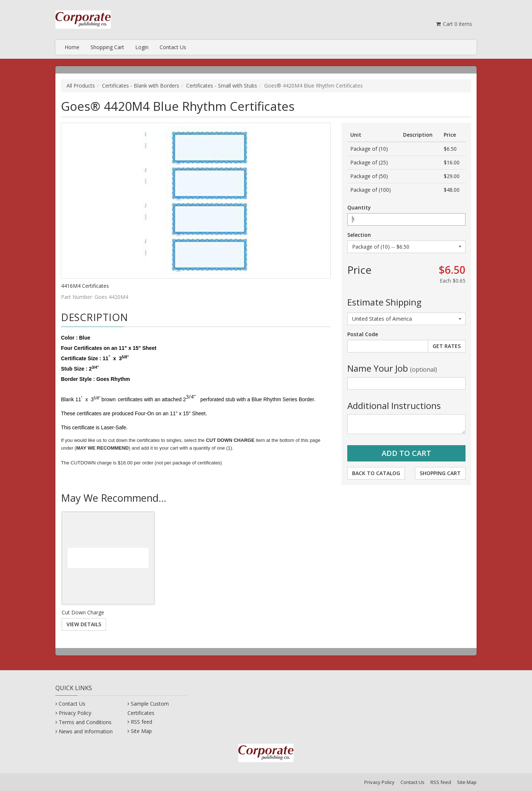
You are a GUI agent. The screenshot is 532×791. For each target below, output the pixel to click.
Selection (359, 235)
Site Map (141, 731)
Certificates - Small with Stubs (222, 86)
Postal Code (363, 334)
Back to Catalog (376, 473)
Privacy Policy (75, 713)
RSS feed (141, 722)
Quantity (359, 207)
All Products (81, 86)
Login (142, 47)
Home (72, 47)
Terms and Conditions (85, 722)
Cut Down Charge (83, 612)
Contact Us (173, 47)
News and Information (86, 731)
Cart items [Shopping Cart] (453, 24)
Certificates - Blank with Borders (141, 86)
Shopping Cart (107, 47)
